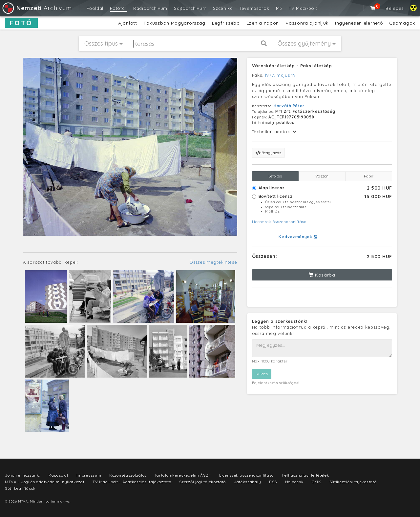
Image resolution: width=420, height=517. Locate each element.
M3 (279, 8)
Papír (369, 176)
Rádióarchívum (150, 8)
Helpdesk (294, 482)
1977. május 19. (281, 75)
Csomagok (402, 23)
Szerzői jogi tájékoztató (202, 482)
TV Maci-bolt (303, 8)
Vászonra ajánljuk (307, 23)
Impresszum (89, 475)
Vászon (322, 176)
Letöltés (275, 176)
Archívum (37, 8)
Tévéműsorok (254, 8)
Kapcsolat (58, 475)
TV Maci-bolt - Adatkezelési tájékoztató (132, 482)
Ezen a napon (263, 23)
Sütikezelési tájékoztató (353, 482)
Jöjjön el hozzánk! (23, 475)
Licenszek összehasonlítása (279, 222)
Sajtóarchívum (190, 8)
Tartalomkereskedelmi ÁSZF (183, 475)
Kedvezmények (298, 237)
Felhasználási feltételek (306, 475)
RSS (273, 482)
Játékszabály (247, 482)
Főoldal (95, 8)
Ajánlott (128, 23)
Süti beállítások (20, 488)
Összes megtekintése (213, 262)
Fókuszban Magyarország (175, 23)
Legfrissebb (226, 23)
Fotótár (118, 8)
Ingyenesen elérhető (359, 23)
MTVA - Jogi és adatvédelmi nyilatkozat (45, 482)
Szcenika (223, 8)
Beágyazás (268, 153)
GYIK (316, 482)
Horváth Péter (289, 106)
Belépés (395, 8)
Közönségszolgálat (128, 475)
